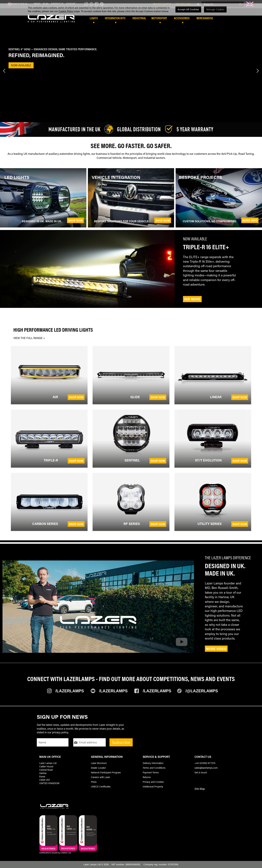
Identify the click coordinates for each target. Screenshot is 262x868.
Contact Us (57, 4)
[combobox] (223, 4)
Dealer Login (183, 4)
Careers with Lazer (101, 777)
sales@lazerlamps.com (206, 768)
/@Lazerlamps (202, 691)
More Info (250, 220)
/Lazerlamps (70, 691)
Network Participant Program (106, 772)
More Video (216, 649)
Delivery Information (153, 763)
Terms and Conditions (154, 768)
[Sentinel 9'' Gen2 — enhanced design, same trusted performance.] (129, 49)
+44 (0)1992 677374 (205, 763)
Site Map (200, 789)
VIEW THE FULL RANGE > (29, 338)
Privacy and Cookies (153, 782)
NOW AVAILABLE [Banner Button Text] (21, 65)
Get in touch (201, 772)
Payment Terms (151, 772)
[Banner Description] (129, 56)
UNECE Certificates (101, 787)
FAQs (94, 782)
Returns (147, 777)
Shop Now (75, 220)
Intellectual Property (153, 787)
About (37, 4)
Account (71, 4)
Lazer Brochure (99, 763)
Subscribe (121, 742)
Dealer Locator (162, 4)
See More (192, 299)
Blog (46, 4)
